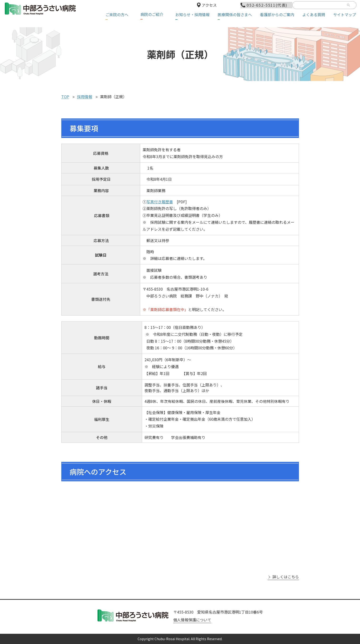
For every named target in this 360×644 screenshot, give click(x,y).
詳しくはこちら (286, 577)
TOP (65, 97)
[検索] (319, 5)
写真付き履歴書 (160, 202)
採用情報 (85, 97)
